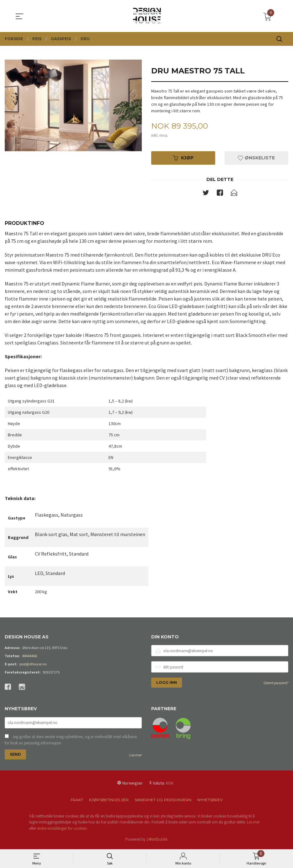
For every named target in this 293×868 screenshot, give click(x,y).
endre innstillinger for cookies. (62, 830)
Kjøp (183, 158)
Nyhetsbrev (210, 801)
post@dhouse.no (33, 665)
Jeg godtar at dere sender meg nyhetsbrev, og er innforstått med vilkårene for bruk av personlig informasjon (71, 741)
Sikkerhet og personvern (163, 801)
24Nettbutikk (157, 841)
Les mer (136, 756)
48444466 (29, 657)
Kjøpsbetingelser (109, 801)
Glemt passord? (276, 684)
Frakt (77, 801)
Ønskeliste (256, 158)
